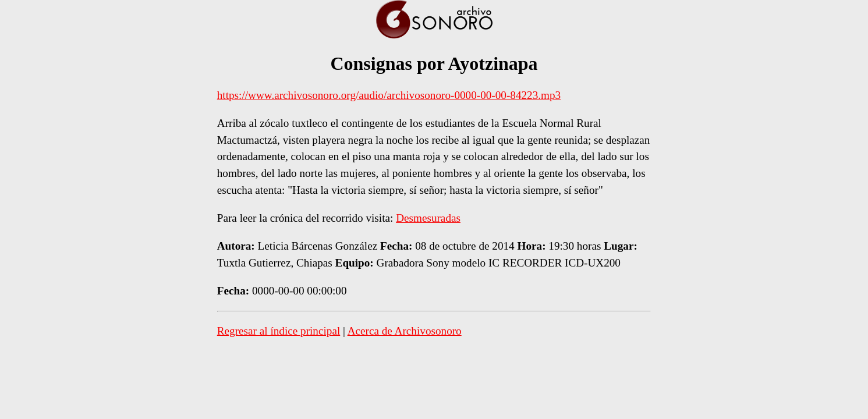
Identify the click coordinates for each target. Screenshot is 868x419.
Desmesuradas (428, 218)
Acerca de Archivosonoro (405, 331)
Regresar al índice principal (279, 331)
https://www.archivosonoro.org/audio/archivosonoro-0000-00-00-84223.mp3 (389, 95)
